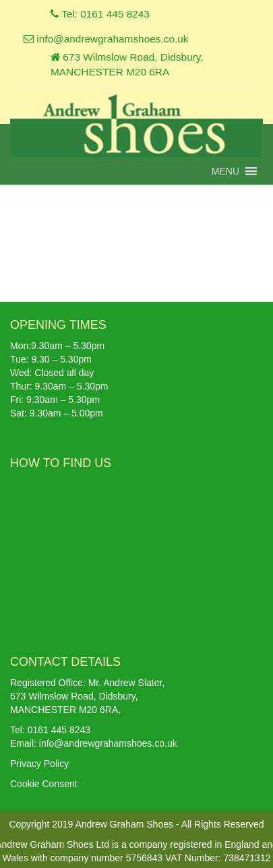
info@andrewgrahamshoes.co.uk (106, 39)
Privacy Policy (39, 764)
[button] (225, 171)
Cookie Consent (44, 784)
